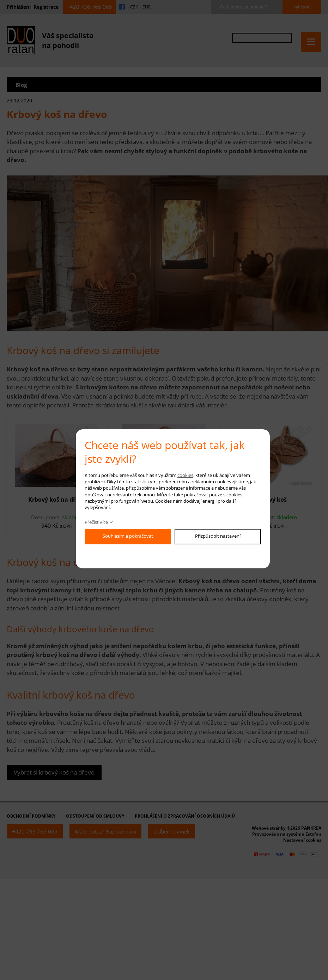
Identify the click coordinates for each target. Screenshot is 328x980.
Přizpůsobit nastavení (218, 536)
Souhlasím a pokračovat (128, 536)
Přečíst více (96, 522)
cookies (185, 475)
